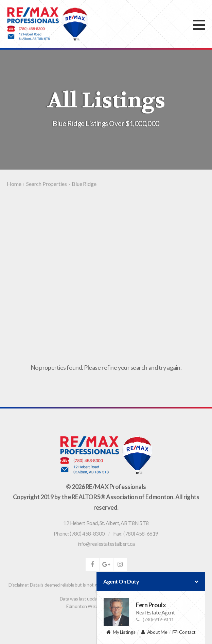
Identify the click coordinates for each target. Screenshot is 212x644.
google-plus (106, 564)
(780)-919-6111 (155, 619)
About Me (154, 632)
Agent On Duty (151, 581)
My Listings (121, 632)
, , (106, 523)
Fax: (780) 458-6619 (136, 534)
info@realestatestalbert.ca (106, 544)
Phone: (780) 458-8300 (79, 534)
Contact (184, 632)
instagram (120, 564)
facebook (92, 564)
